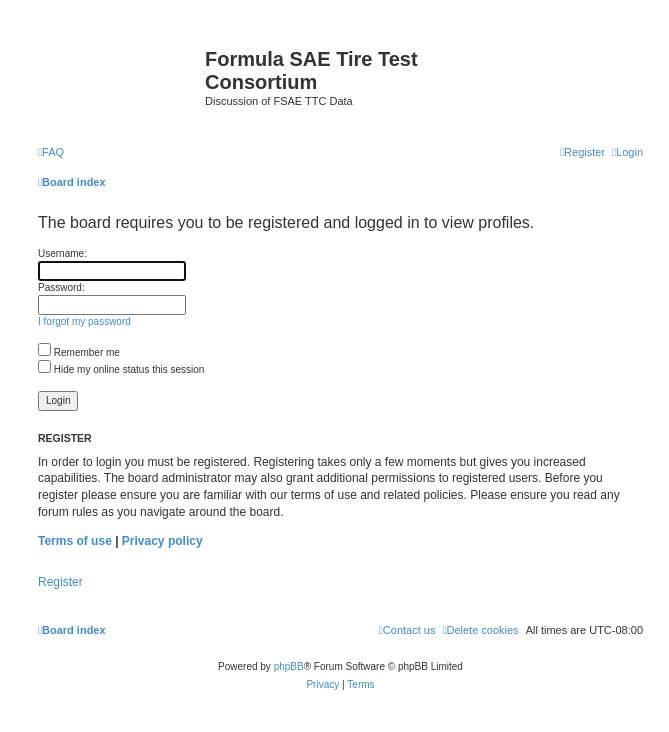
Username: (62, 253)
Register (60, 582)
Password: (61, 287)
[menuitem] (51, 152)
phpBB (289, 666)
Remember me (79, 352)
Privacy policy (162, 541)
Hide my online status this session (121, 369)
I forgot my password (84, 321)
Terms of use (75, 541)
